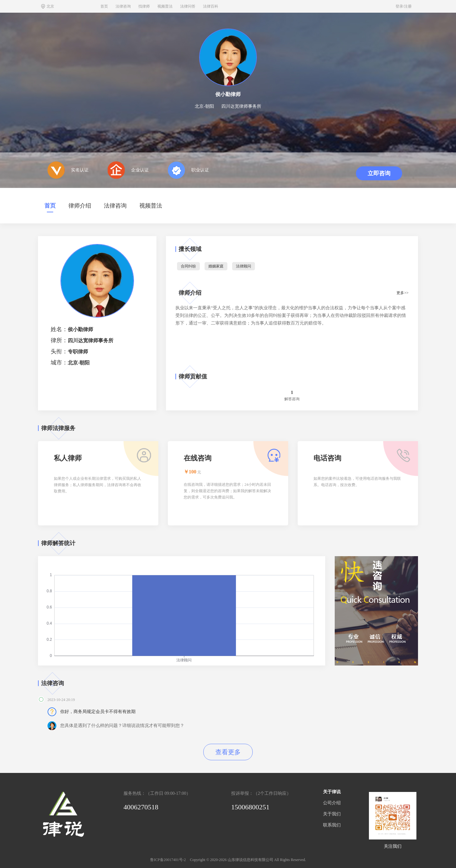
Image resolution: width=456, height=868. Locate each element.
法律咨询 (123, 6)
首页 (104, 6)
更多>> (402, 293)
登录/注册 (404, 6)
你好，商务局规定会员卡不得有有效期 (98, 712)
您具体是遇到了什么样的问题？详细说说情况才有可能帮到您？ (122, 726)
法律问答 (188, 6)
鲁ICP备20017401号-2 (168, 860)
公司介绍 (332, 803)
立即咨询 (379, 173)
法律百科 (211, 6)
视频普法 (165, 6)
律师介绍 (80, 206)
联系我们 (332, 825)
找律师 (144, 6)
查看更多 (228, 752)
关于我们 (332, 814)
